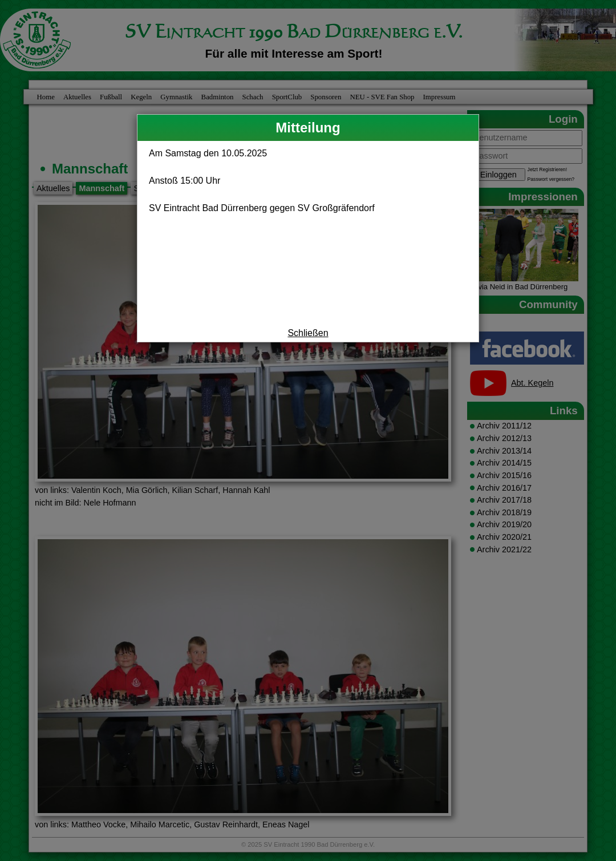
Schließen (308, 333)
